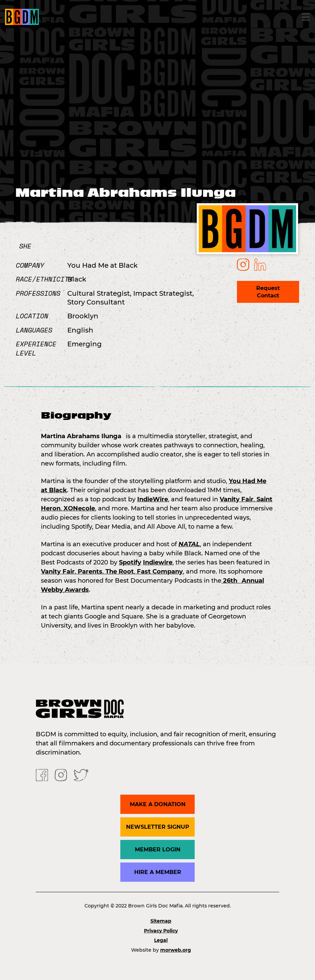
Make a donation (158, 804)
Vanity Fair (237, 499)
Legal (161, 940)
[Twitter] (81, 775)
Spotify (130, 562)
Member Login (158, 850)
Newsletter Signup (158, 827)
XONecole (78, 508)
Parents (89, 572)
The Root (119, 572)
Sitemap (161, 921)
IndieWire (153, 499)
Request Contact (268, 292)
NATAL (189, 544)
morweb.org (176, 950)
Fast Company (159, 572)
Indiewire (158, 562)
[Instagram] (61, 775)
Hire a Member (158, 872)
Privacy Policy (161, 931)
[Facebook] (42, 775)
